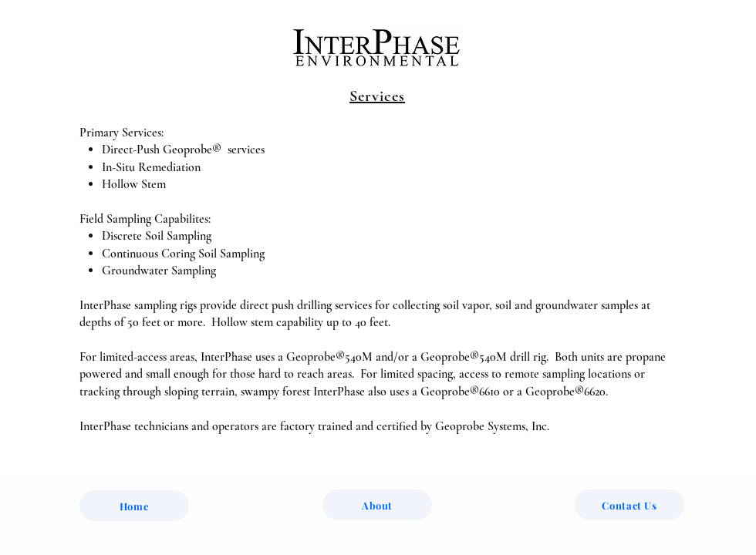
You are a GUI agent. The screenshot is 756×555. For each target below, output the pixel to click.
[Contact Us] (629, 505)
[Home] (134, 506)
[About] (377, 505)
